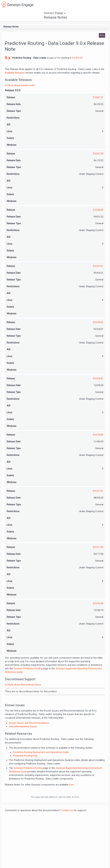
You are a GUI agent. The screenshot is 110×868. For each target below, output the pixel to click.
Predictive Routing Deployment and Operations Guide (41, 752)
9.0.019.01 (98, 266)
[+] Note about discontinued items (23, 685)
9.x (8, 58)
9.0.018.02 (98, 322)
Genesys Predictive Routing (28, 668)
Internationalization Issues (23, 726)
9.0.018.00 (98, 435)
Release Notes (55, 17)
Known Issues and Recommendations (29, 723)
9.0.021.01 (98, 97)
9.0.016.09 (77, 58)
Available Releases (15, 73)
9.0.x (102, 35)
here (72, 785)
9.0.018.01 (98, 379)
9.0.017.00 (98, 547)
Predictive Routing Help (25, 756)
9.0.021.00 (98, 154)
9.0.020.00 (98, 210)
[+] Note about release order (20, 85)
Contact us (67, 810)
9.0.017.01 (98, 491)
